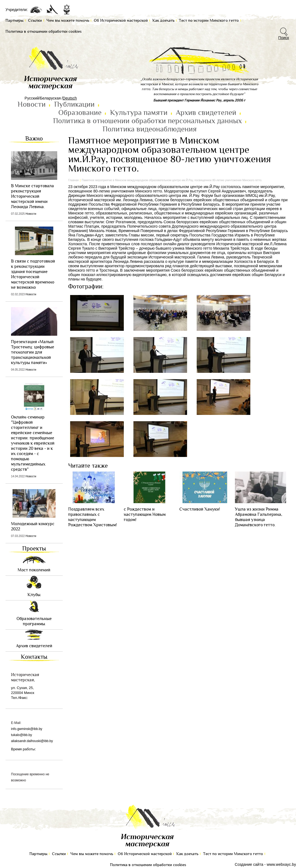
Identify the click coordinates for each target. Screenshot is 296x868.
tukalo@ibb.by (21, 735)
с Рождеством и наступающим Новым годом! (145, 515)
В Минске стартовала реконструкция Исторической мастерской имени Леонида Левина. (32, 196)
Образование (80, 113)
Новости (32, 104)
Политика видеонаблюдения (150, 129)
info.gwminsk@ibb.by (27, 729)
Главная (73, 180)
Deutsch (70, 98)
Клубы (34, 595)
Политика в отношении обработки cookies (148, 865)
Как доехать (187, 854)
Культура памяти (139, 113)
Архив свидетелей (206, 113)
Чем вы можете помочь (92, 854)
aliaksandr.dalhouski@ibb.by (32, 741)
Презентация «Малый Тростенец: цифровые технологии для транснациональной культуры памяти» (33, 352)
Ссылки (59, 854)
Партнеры (38, 854)
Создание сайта (249, 864)
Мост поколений (34, 570)
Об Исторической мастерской (145, 854)
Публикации (74, 104)
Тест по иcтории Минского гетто (233, 854)
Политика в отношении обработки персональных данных (147, 121)
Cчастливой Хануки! (200, 509)
